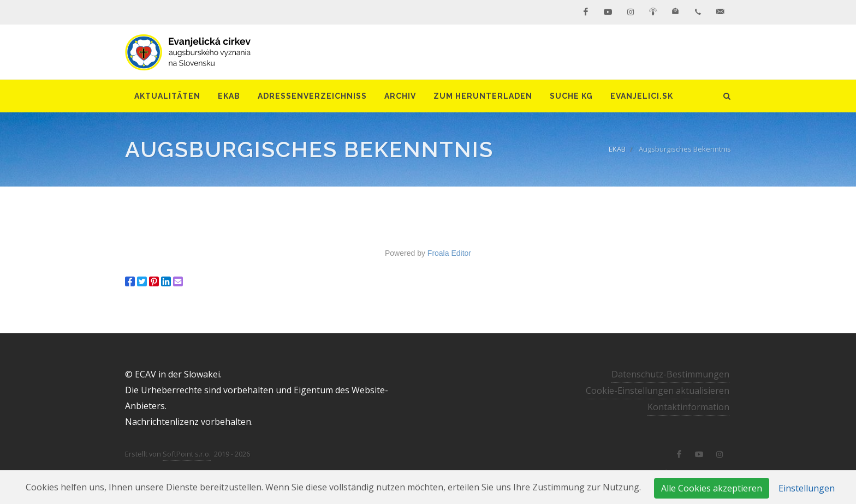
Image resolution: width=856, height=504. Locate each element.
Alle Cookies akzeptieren (712, 488)
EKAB (617, 149)
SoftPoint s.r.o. (187, 454)
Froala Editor (449, 253)
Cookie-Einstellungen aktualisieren (658, 391)
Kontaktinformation (688, 407)
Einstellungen (807, 488)
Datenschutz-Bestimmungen (670, 374)
